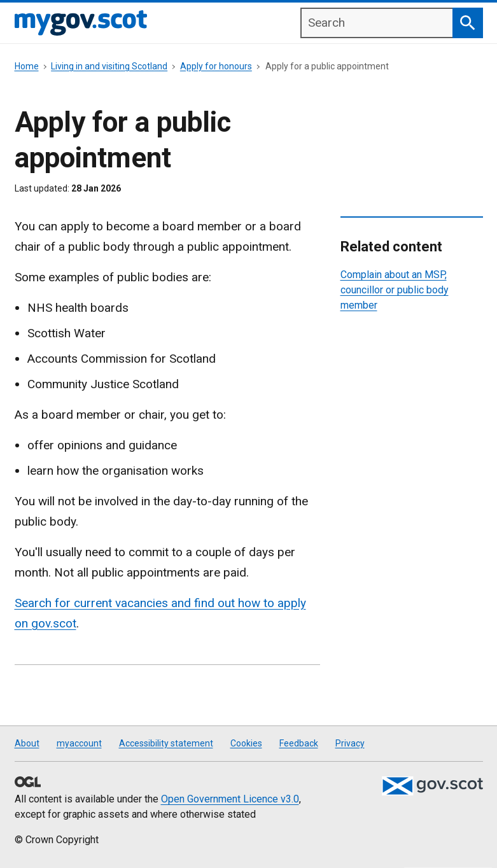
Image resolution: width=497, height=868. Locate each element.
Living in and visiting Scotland (109, 66)
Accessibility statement (166, 743)
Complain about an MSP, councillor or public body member (395, 290)
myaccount (79, 743)
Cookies (246, 743)
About (27, 743)
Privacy (350, 743)
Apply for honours (216, 66)
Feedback (299, 743)
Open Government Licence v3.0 (230, 799)
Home (27, 66)
